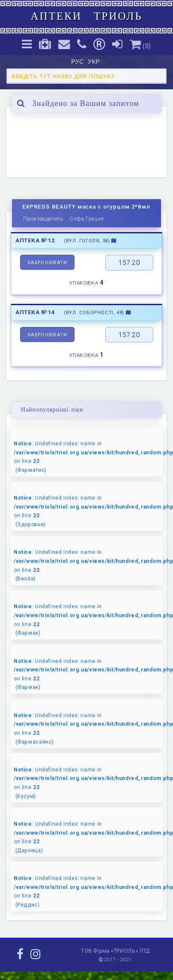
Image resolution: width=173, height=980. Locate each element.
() (140, 46)
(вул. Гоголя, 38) (90, 241)
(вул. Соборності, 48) (97, 313)
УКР (95, 62)
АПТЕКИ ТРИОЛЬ (86, 16)
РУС (78, 62)
